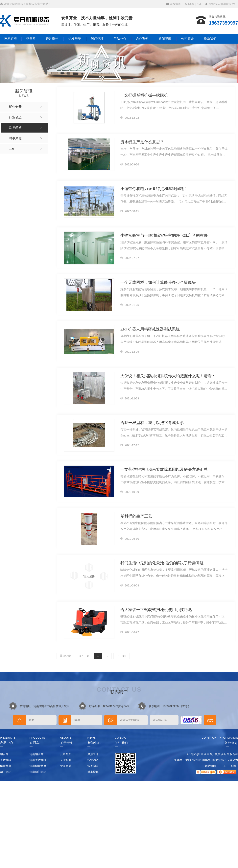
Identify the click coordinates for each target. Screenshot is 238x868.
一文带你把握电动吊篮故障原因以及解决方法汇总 (164, 469)
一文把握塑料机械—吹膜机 (144, 95)
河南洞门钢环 (38, 772)
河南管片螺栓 (38, 760)
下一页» (122, 656)
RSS (191, 4)
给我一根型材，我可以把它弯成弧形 (152, 423)
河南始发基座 (38, 766)
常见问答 (93, 766)
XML (199, 4)
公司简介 (187, 39)
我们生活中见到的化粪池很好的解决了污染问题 (162, 563)
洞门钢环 (97, 39)
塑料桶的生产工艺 (136, 516)
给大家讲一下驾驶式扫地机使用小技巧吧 (156, 610)
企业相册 (66, 760)
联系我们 (210, 39)
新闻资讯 (165, 39)
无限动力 (232, 760)
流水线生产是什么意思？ (142, 142)
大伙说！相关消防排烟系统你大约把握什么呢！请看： (168, 376)
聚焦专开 (93, 754)
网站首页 (11, 39)
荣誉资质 (66, 766)
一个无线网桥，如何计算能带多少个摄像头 (158, 282)
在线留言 (175, 4)
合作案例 (142, 39)
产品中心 (120, 39)
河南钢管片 (36, 754)
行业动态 (93, 760)
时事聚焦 (93, 772)
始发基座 (75, 39)
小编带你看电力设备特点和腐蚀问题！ (154, 189)
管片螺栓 (52, 39)
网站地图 (210, 766)
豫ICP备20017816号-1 (199, 760)
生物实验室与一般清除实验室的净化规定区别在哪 (164, 235)
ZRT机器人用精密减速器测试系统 (150, 329)
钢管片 (31, 39)
